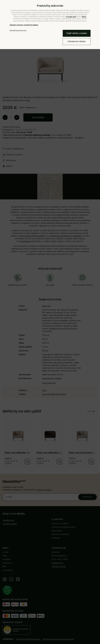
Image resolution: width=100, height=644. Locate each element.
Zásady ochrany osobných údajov (24, 25)
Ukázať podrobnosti (18, 31)
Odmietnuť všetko (77, 41)
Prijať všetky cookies (77, 33)
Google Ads (71, 17)
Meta (84, 17)
